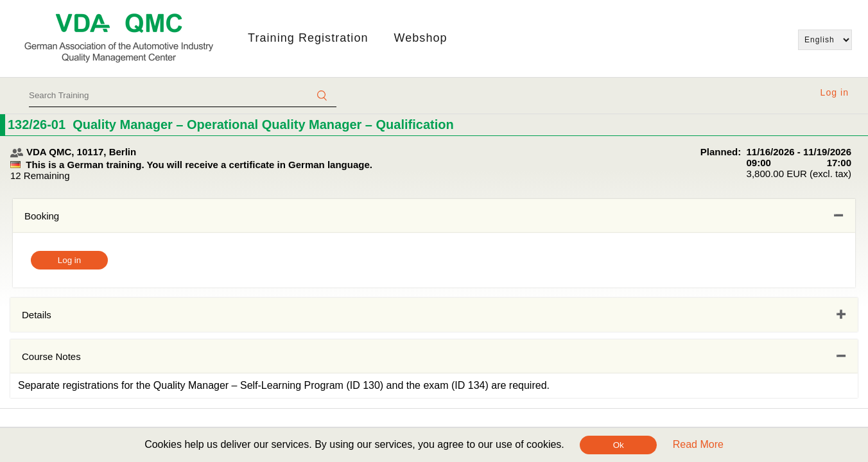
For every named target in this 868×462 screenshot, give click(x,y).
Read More (698, 444)
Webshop (421, 38)
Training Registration (308, 38)
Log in (835, 92)
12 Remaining (40, 175)
